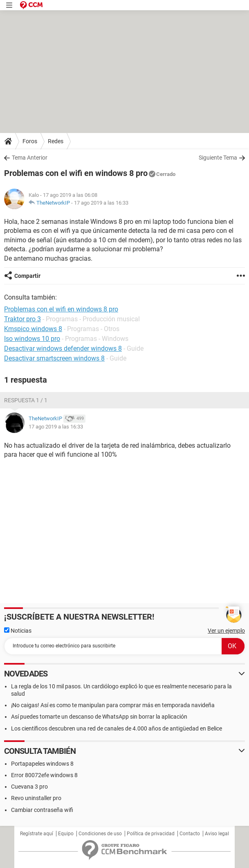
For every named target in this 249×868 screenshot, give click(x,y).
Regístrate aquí (37, 834)
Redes (56, 141)
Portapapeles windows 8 (42, 764)
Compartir (27, 276)
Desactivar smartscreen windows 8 (54, 358)
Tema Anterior (30, 158)
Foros (30, 141)
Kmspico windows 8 (33, 329)
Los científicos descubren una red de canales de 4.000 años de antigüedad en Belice (117, 728)
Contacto (190, 834)
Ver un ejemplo (226, 631)
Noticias (18, 631)
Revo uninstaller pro (36, 798)
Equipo (66, 834)
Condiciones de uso (100, 834)
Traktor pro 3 (22, 319)
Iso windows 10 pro (32, 339)
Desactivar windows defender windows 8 (63, 348)
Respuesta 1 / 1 (26, 400)
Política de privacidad (151, 834)
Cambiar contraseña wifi (42, 810)
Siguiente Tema (218, 158)
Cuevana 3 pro (29, 787)
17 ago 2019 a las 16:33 (101, 203)
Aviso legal (217, 834)
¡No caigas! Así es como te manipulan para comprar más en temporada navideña (113, 705)
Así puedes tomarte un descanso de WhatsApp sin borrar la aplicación (99, 717)
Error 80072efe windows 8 (44, 775)
